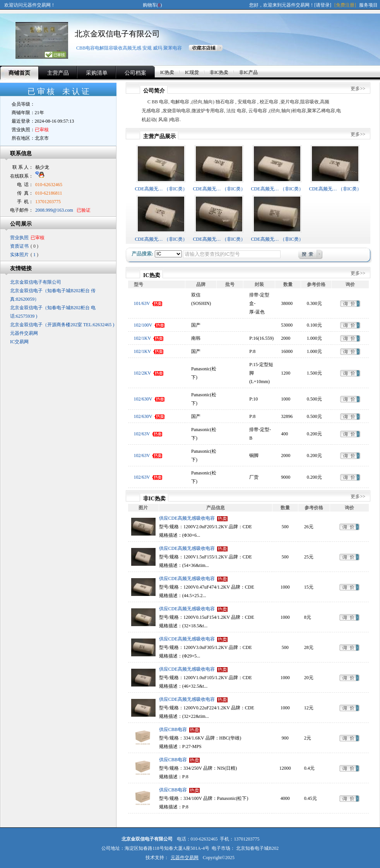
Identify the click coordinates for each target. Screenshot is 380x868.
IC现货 (192, 72)
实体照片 (19, 255)
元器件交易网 (24, 333)
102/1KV (142, 338)
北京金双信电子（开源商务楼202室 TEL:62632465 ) (62, 325)
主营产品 (58, 73)
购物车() (152, 5)
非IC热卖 (219, 72)
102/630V (143, 399)
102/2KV (142, 373)
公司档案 (135, 73)
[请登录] (323, 5)
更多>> (358, 89)
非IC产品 (248, 72)
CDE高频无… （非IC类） (161, 189)
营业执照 (19, 238)
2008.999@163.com (54, 210)
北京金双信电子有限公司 (117, 34)
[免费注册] (345, 5)
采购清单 (97, 73)
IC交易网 (19, 342)
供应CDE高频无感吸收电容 (187, 518)
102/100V (143, 325)
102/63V (142, 434)
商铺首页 (19, 73)
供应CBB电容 (173, 729)
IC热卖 (167, 72)
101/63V (142, 303)
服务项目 (368, 5)
